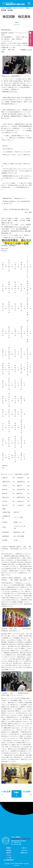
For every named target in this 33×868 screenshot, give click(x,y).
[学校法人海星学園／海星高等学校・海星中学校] (14, 4)
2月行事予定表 (6, 30)
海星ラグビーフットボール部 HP (14, 237)
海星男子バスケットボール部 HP (19, 227)
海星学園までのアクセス (10, 92)
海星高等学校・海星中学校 (21, 839)
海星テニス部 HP (7, 223)
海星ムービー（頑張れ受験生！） (12, 76)
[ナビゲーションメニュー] (29, 4)
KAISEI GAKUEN (19, 863)
